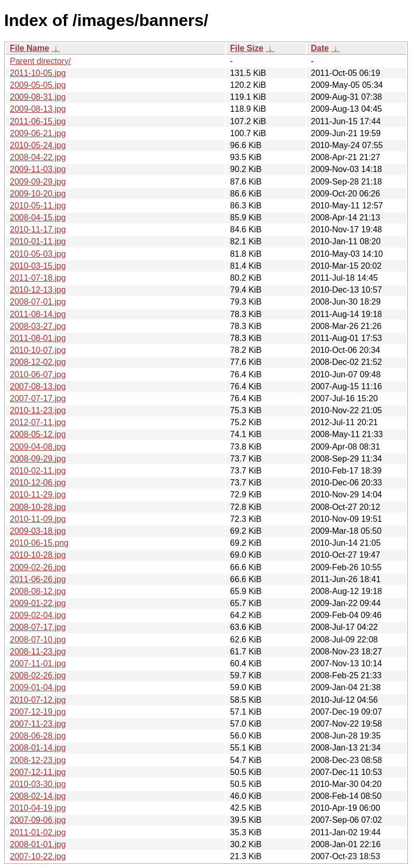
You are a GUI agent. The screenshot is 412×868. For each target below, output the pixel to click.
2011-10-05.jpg (38, 73)
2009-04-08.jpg (38, 447)
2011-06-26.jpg (38, 579)
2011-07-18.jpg (38, 278)
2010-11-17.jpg (38, 229)
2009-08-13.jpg (38, 109)
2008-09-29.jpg (38, 459)
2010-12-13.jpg (38, 290)
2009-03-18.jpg (38, 531)
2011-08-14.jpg (38, 314)
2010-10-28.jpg (38, 555)
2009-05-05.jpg (38, 85)
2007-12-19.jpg (38, 712)
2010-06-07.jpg (38, 374)
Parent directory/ (40, 61)
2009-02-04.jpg (38, 615)
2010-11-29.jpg (38, 495)
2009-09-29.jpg (38, 182)
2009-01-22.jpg (38, 603)
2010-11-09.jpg (38, 519)
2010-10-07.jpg (38, 350)
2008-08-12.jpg (38, 591)
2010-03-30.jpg (38, 784)
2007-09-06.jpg (38, 820)
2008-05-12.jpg (38, 434)
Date (320, 48)
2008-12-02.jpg (38, 362)
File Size (247, 48)
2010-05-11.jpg (38, 206)
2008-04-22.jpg (38, 157)
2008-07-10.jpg (38, 640)
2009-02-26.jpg (38, 567)
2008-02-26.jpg (38, 675)
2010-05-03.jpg (38, 254)
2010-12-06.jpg (38, 483)
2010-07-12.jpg (38, 700)
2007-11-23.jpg (38, 724)
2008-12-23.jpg (38, 760)
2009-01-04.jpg (38, 687)
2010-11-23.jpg (38, 410)
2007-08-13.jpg (38, 386)
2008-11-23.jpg (38, 652)
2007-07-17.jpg (38, 398)
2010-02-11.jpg (38, 471)
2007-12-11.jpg (38, 772)
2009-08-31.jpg (38, 97)
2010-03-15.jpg (38, 266)
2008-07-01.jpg (38, 302)
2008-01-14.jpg (38, 748)
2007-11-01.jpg (38, 663)
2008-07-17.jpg (38, 627)
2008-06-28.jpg (38, 736)
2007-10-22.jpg (38, 856)
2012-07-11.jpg (38, 422)
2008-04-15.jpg (38, 218)
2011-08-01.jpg (38, 338)
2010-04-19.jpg (38, 808)
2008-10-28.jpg (38, 507)
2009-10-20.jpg (38, 194)
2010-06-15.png (39, 543)
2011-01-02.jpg (38, 832)
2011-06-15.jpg (38, 121)
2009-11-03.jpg (38, 169)
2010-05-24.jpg (38, 145)
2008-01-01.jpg (38, 844)
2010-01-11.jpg (38, 241)
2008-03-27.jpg (38, 326)
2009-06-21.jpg (38, 133)
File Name (30, 48)
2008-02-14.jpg (38, 796)
